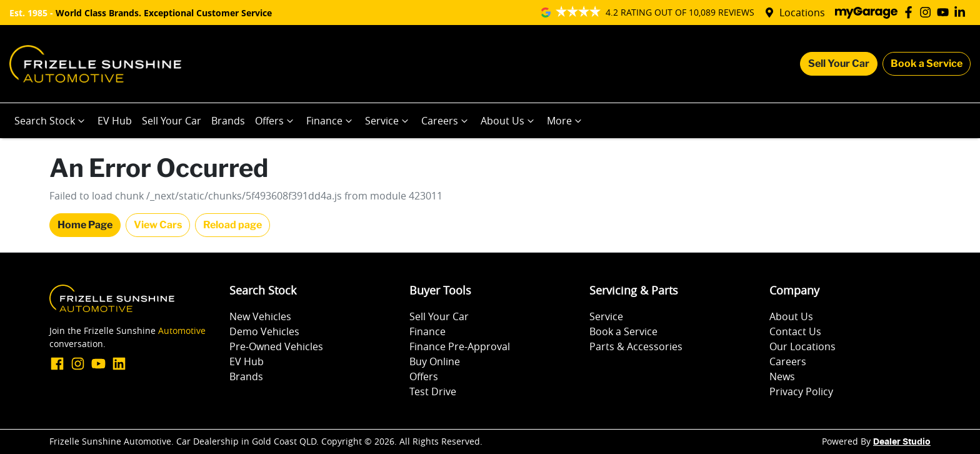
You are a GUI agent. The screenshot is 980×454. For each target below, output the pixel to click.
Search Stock (51, 121)
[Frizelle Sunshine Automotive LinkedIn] (962, 12)
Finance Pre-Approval (460, 346)
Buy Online (435, 361)
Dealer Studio (902, 442)
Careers (446, 121)
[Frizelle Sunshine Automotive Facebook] (911, 12)
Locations (802, 13)
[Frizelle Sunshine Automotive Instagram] (928, 12)
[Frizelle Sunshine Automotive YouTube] (945, 12)
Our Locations (802, 346)
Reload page (232, 225)
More (566, 121)
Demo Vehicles (264, 331)
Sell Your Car (839, 63)
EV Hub (115, 121)
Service (388, 121)
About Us (509, 121)
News (782, 376)
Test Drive (433, 391)
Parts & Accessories (636, 346)
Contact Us (795, 331)
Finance (331, 121)
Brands (228, 121)
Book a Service (927, 63)
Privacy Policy (801, 391)
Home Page (85, 225)
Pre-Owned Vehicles (276, 346)
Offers (276, 121)
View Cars (158, 225)
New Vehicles (260, 316)
